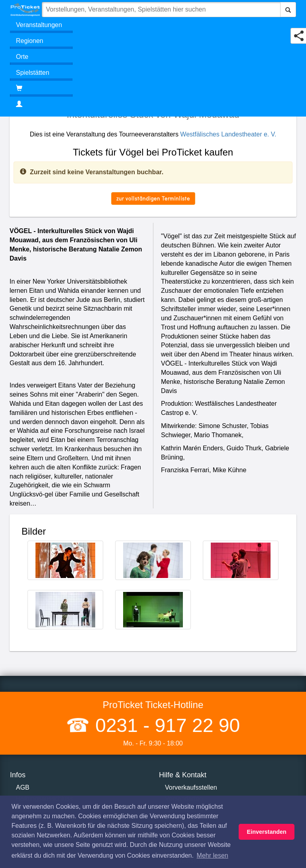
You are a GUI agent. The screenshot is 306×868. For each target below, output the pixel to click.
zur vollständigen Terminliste (153, 198)
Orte (22, 57)
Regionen (30, 41)
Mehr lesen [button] (213, 855)
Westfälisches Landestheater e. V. (228, 134)
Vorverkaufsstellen (191, 787)
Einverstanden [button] (267, 832)
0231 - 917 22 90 (165, 725)
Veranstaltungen (39, 25)
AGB (23, 787)
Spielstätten (33, 73)
